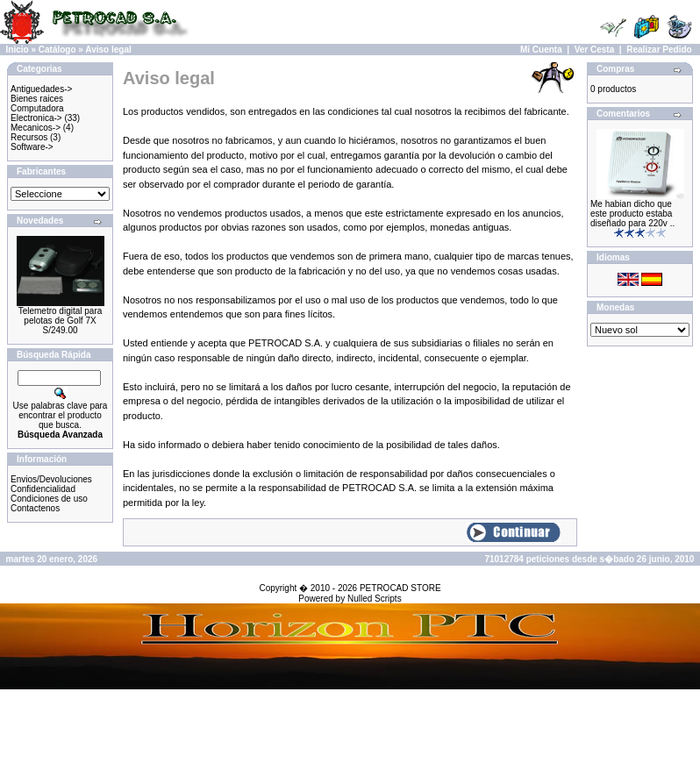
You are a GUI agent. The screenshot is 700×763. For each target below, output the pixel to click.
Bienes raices (37, 99)
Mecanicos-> (36, 128)
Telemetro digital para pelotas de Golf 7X (61, 316)
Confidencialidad (43, 489)
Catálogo (57, 50)
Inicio (18, 50)
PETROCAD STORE (400, 588)
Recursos (29, 137)
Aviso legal (108, 50)
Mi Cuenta (541, 50)
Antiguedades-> (41, 89)
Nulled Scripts (375, 599)
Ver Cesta (595, 50)
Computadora (37, 108)
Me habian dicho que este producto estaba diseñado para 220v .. (632, 214)
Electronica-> (36, 118)
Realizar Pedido (659, 50)
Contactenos (35, 508)
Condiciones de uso (49, 499)
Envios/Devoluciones (51, 479)
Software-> (32, 147)
